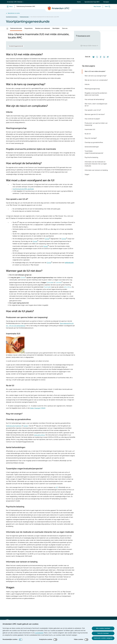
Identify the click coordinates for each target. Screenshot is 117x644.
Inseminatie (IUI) (90, 130)
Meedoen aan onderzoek (42, 28)
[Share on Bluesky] (93, 57)
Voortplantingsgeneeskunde (12, 17)
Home (79, 2)
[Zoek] (108, 7)
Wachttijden (56, 28)
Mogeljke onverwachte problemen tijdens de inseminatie (96, 94)
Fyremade (50, 283)
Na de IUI (88, 134)
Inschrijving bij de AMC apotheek (23, 189)
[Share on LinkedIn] (104, 57)
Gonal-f (26, 426)
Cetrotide (59, 283)
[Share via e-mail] (108, 57)
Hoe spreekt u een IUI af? (93, 110)
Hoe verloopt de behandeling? (94, 100)
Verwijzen (106, 2)
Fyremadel (47, 287)
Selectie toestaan (103, 633)
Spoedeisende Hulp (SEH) (92, 2)
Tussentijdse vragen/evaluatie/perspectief (94, 152)
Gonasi (47, 239)
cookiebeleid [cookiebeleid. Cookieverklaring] (39, 633)
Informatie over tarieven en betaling (96, 170)
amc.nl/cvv (68, 287)
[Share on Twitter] (97, 57)
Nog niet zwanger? (91, 138)
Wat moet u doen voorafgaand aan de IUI (96, 105)
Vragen (87, 175)
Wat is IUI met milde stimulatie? (95, 72)
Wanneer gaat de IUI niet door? (95, 115)
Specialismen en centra (14, 13)
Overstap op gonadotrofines (94, 143)
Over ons (65, 28)
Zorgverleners (29, 28)
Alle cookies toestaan (103, 628)
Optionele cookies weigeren (103, 638)
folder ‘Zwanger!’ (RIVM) (38, 408)
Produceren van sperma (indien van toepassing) (96, 124)
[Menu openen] (9, 7)
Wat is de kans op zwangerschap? (96, 76)
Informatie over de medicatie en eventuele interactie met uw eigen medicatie (96, 164)
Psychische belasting (91, 158)
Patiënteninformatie (24, 17)
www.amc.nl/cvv (39, 435)
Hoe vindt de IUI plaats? (92, 119)
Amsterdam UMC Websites (15, 2)
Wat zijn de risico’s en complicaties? (96, 80)
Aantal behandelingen (92, 147)
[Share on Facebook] (101, 57)
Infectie (87, 85)
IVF (57, 488)
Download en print (84, 36)
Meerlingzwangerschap (92, 89)
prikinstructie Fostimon (14, 426)
